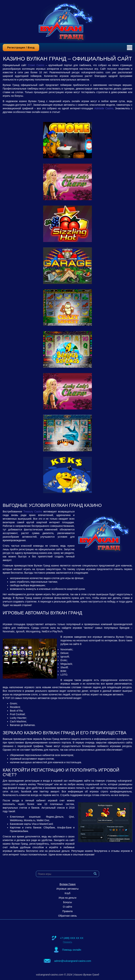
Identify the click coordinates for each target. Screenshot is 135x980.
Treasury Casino (33, 512)
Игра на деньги (67, 898)
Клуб (67, 893)
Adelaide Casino (104, 108)
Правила (68, 911)
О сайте (67, 907)
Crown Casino (36, 65)
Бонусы (68, 902)
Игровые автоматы (67, 889)
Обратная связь (67, 916)
